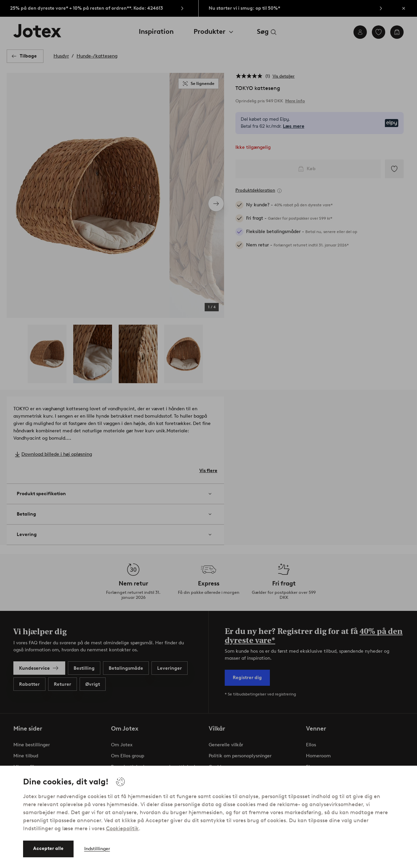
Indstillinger (97, 849)
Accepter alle (48, 848)
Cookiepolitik (122, 828)
